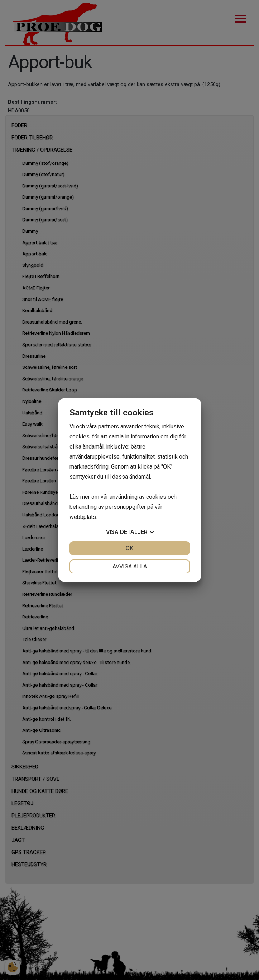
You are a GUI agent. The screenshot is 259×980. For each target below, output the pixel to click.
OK (129, 548)
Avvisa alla (130, 566)
